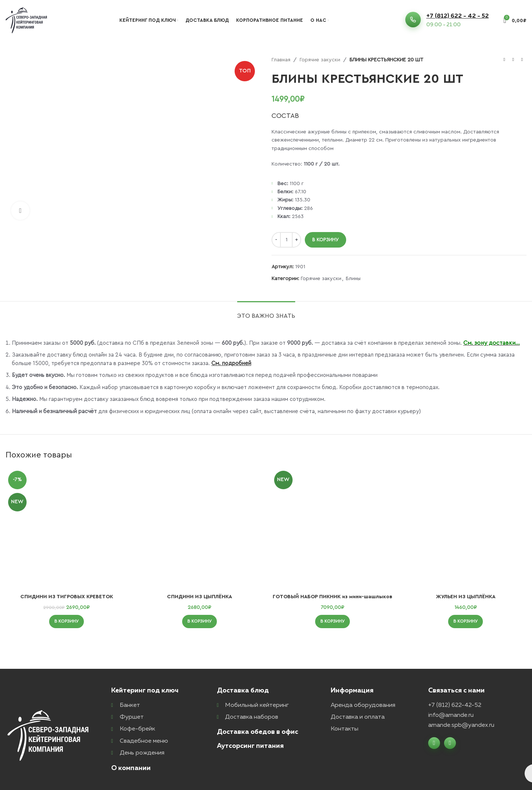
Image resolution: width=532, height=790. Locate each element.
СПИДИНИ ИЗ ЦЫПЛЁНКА (199, 597)
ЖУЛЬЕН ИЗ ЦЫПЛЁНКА (466, 597)
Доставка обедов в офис (258, 732)
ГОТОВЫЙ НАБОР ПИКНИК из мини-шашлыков (332, 597)
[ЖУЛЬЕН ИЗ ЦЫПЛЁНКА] (465, 529)
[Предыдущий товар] (504, 60)
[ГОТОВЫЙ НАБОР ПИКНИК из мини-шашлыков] (332, 529)
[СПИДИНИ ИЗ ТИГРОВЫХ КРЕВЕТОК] (66, 529)
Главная (281, 60)
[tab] (266, 312)
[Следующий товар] (522, 60)
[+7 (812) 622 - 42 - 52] (413, 20)
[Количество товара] (286, 240)
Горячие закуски (320, 60)
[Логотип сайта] (26, 20)
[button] (66, 622)
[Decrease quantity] (276, 240)
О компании (131, 768)
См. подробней (231, 363)
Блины (353, 279)
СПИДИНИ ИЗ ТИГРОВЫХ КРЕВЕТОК (67, 597)
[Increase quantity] (296, 240)
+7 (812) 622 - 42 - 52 (458, 16)
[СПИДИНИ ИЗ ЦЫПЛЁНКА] (199, 529)
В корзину (325, 240)
